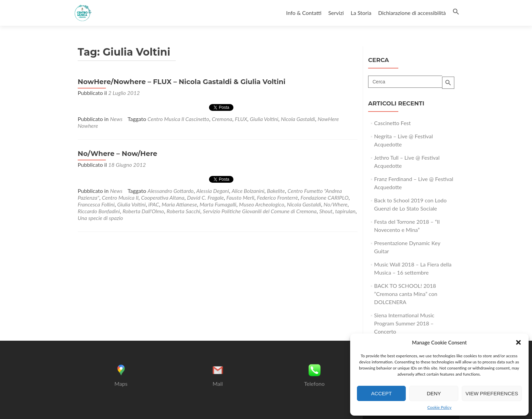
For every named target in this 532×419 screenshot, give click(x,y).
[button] (518, 342)
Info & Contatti (304, 13)
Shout (326, 211)
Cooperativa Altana (163, 197)
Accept (382, 393)
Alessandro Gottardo (171, 191)
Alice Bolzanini (248, 191)
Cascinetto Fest (393, 123)
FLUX (241, 119)
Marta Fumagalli (218, 204)
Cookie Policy (439, 407)
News (116, 119)
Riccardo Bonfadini (99, 211)
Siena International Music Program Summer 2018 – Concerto (404, 323)
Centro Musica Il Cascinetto (178, 119)
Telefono (314, 384)
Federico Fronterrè (277, 197)
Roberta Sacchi (183, 211)
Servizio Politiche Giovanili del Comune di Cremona (260, 211)
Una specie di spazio (100, 218)
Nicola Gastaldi (298, 119)
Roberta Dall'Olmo (143, 211)
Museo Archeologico (261, 204)
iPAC (154, 204)
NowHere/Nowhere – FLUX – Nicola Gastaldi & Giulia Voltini (182, 82)
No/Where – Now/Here (117, 154)
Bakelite (276, 191)
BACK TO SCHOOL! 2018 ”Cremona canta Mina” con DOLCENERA (406, 294)
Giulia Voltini (264, 119)
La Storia (361, 13)
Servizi (336, 13)
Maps (121, 384)
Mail (217, 384)
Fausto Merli (240, 197)
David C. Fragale (205, 197)
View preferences (492, 393)
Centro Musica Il (120, 197)
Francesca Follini (96, 204)
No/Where (336, 204)
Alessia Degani (213, 191)
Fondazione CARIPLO (325, 197)
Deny (434, 393)
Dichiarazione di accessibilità (412, 13)
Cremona (222, 119)
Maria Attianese (179, 204)
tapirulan (345, 211)
